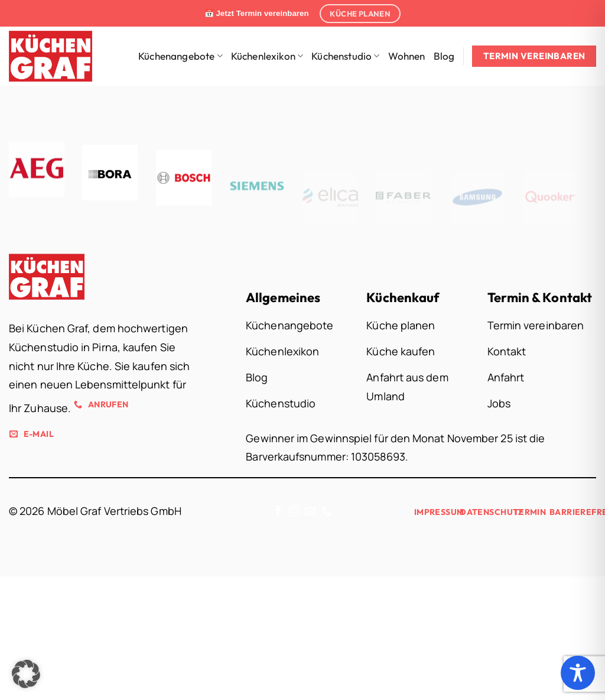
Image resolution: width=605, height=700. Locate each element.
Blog (444, 56)
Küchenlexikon (267, 56)
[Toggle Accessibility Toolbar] (578, 673)
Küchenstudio (345, 56)
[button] (26, 674)
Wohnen (407, 56)
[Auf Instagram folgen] (294, 512)
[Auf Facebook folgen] (278, 512)
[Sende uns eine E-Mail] (310, 512)
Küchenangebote (180, 56)
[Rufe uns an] (327, 512)
